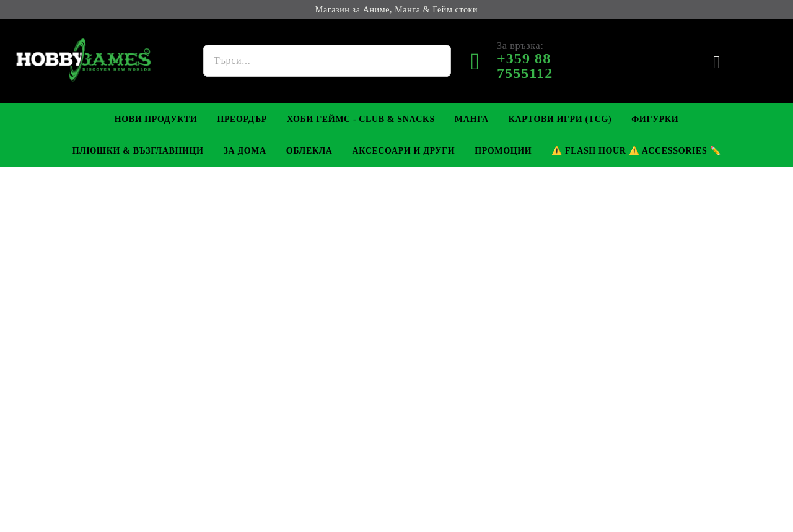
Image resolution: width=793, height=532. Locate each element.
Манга (472, 119)
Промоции (503, 151)
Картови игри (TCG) (560, 119)
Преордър (242, 119)
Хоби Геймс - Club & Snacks (361, 119)
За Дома (245, 151)
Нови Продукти (156, 119)
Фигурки (655, 119)
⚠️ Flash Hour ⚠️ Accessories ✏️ (636, 151)
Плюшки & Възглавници (138, 151)
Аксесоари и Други (403, 151)
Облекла (309, 151)
